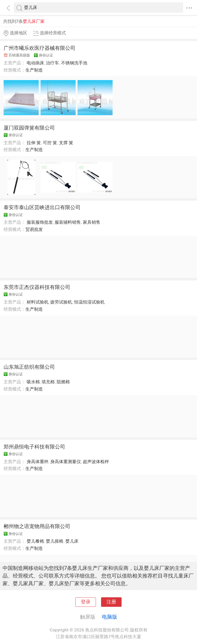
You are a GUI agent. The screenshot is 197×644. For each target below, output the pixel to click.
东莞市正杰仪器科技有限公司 (37, 287)
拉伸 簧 (34, 143)
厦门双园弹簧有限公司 (29, 128)
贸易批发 (34, 229)
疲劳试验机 (61, 302)
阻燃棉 (63, 382)
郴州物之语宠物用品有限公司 (37, 526)
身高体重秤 (38, 462)
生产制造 (34, 70)
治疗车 (52, 63)
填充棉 (48, 382)
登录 (86, 602)
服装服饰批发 (40, 222)
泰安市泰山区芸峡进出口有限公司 (42, 207)
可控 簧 (50, 143)
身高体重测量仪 (66, 462)
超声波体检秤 (96, 462)
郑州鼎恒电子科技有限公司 (34, 447)
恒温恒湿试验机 (89, 302)
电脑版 (110, 617)
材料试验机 (38, 302)
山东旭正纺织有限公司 (29, 367)
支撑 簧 (66, 143)
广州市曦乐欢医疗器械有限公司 (40, 48)
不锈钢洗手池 (74, 63)
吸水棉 (33, 382)
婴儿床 (72, 541)
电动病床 (35, 63)
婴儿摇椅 (55, 541)
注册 (111, 602)
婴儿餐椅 (35, 541)
